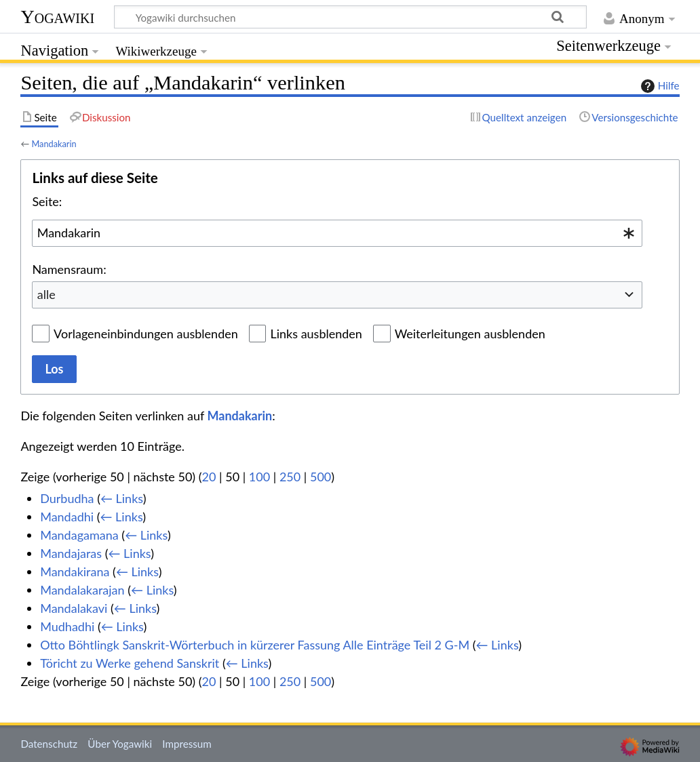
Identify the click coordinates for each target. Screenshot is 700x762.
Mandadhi (67, 517)
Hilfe (659, 86)
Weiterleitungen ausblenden (470, 334)
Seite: (47, 201)
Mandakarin (54, 144)
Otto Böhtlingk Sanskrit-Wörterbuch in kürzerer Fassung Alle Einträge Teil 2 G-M (255, 645)
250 (290, 477)
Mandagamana (79, 535)
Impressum (187, 744)
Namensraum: (69, 269)
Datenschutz (49, 744)
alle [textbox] (46, 294)
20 (209, 477)
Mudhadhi (67, 626)
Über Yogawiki (120, 744)
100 (259, 477)
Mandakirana (75, 571)
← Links (122, 498)
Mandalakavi (74, 608)
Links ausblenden (316, 334)
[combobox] (337, 233)
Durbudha (67, 498)
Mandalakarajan (82, 590)
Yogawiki (57, 17)
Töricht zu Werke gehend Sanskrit (130, 663)
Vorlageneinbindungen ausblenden (146, 334)
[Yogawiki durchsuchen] (350, 17)
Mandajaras (71, 553)
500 (320, 477)
